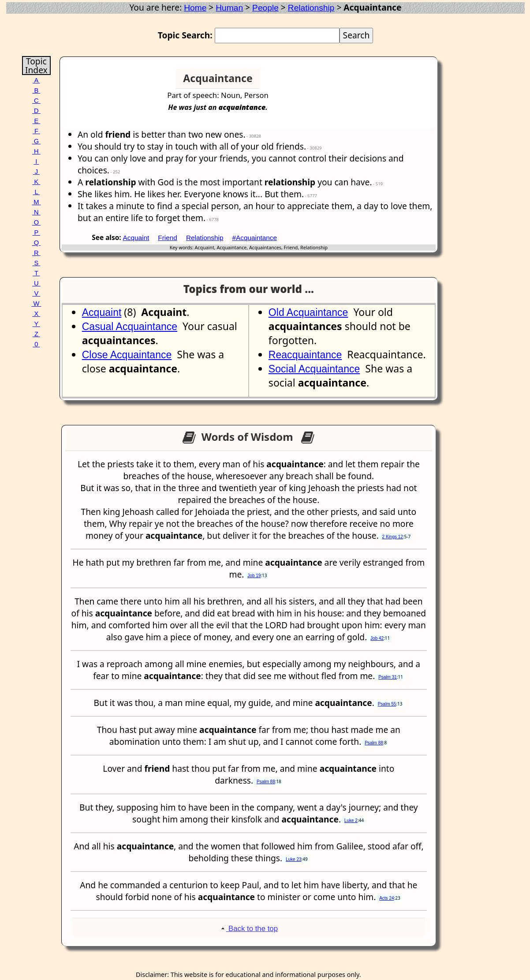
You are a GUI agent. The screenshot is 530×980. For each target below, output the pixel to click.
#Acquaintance (254, 238)
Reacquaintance (305, 355)
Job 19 (254, 576)
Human (229, 8)
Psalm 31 (388, 677)
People (265, 8)
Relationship (311, 8)
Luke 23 (294, 859)
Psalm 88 (374, 743)
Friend (168, 238)
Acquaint (136, 238)
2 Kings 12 (393, 537)
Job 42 (377, 638)
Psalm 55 (387, 704)
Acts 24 (386, 898)
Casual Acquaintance (130, 327)
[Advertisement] (402, 82)
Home (195, 8)
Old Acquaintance (308, 312)
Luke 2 (351, 820)
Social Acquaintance (314, 369)
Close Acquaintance (127, 355)
